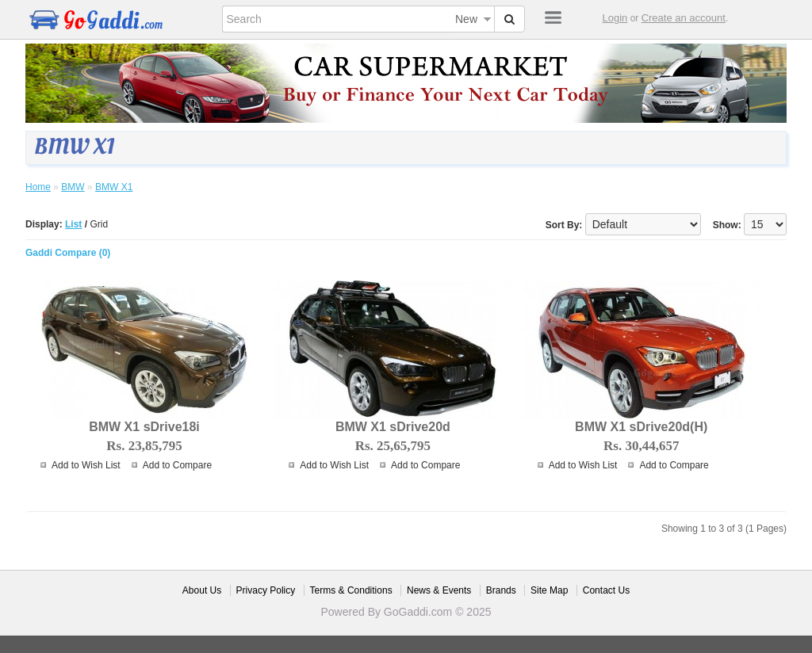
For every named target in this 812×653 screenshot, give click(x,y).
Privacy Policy (266, 590)
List (73, 224)
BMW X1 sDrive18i (144, 427)
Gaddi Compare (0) (68, 253)
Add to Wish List (86, 465)
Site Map (549, 590)
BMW (73, 187)
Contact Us (606, 590)
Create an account (684, 18)
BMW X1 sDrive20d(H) (641, 427)
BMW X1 (114, 187)
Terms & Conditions (351, 590)
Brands (501, 590)
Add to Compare (177, 465)
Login (615, 18)
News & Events (439, 590)
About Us (202, 590)
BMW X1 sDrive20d (393, 427)
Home (38, 187)
